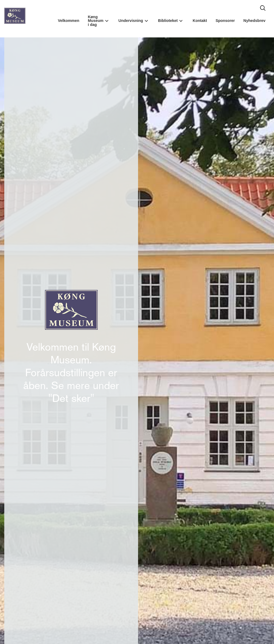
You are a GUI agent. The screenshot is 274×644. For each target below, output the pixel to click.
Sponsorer (225, 21)
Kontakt (200, 21)
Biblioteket (168, 21)
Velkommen (68, 21)
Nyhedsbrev (254, 21)
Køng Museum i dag (96, 21)
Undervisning (131, 21)
